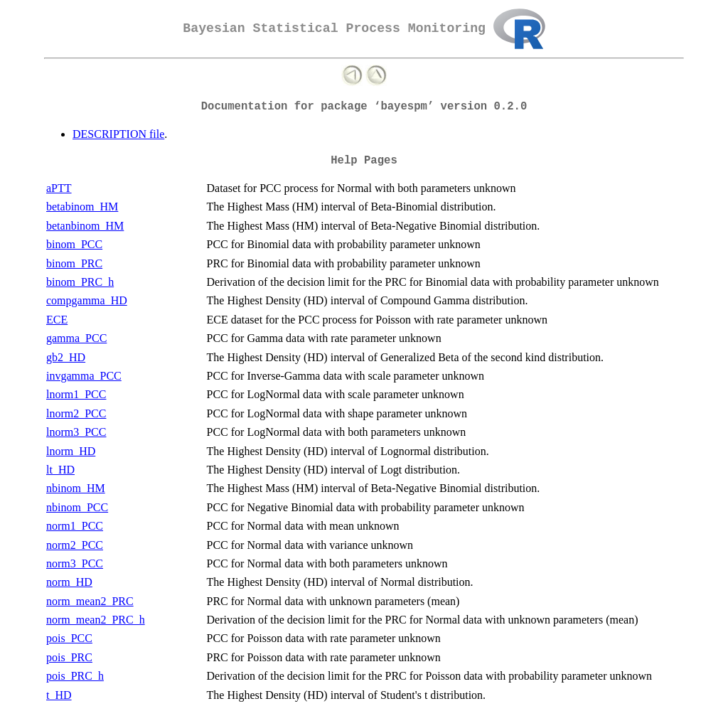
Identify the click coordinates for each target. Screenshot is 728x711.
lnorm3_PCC (76, 432)
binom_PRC (74, 263)
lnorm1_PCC (76, 394)
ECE (57, 320)
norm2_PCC (75, 545)
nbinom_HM (76, 488)
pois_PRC (69, 657)
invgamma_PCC (84, 376)
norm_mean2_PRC (90, 601)
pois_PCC (69, 638)
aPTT (59, 188)
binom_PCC (74, 244)
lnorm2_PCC (76, 413)
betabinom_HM (82, 207)
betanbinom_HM (85, 226)
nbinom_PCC (77, 507)
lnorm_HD (71, 451)
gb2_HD (66, 357)
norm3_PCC (75, 563)
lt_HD (60, 470)
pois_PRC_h (75, 676)
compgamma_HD (87, 300)
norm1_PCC (75, 526)
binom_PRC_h (80, 282)
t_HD (59, 695)
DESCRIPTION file (118, 134)
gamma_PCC (76, 338)
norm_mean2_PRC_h (96, 620)
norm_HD (69, 582)
